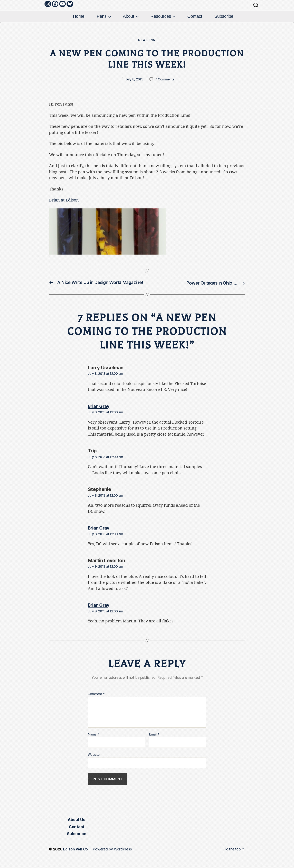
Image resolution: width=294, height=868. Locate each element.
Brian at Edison (64, 201)
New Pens (147, 40)
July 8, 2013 (134, 80)
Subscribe (224, 16)
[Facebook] (55, 4)
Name (94, 741)
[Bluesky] (70, 4)
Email (154, 741)
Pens (102, 16)
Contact (195, 16)
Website (94, 762)
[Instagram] (48, 4)
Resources (161, 16)
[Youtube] (62, 4)
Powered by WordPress (113, 856)
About (129, 16)
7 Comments (165, 80)
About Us (76, 827)
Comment (96, 701)
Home (79, 16)
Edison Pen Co (76, 856)
